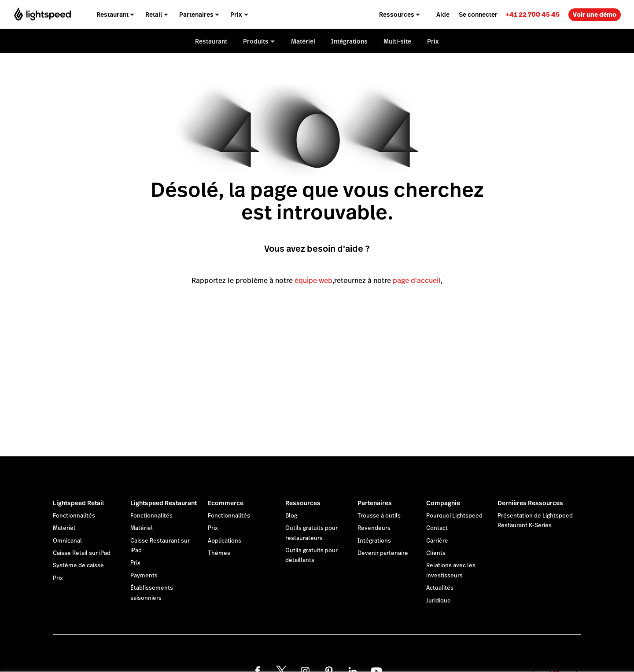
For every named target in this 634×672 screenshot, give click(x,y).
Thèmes (219, 553)
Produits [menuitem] (256, 41)
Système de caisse (78, 566)
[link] (533, 14)
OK (555, 660)
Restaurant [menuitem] (112, 15)
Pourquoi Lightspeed (454, 516)
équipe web (313, 281)
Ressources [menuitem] (397, 15)
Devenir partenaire (383, 553)
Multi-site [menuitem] (397, 41)
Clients (436, 553)
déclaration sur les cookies (363, 655)
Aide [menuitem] (443, 15)
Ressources (303, 503)
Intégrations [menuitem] (349, 41)
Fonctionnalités (74, 516)
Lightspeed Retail (78, 503)
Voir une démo (595, 15)
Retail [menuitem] (154, 15)
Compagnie (443, 503)
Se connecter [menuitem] (478, 15)
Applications (225, 541)
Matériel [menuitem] (303, 41)
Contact (437, 528)
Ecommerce (226, 503)
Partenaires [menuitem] (196, 15)
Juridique (439, 601)
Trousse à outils (379, 516)
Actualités (440, 588)
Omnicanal (67, 541)
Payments (144, 576)
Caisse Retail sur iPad (82, 553)
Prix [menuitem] (236, 15)
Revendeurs (374, 528)
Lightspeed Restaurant (164, 503)
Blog (291, 516)
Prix (58, 578)
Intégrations (374, 541)
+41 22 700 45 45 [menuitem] (533, 14)
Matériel (64, 528)
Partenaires (375, 503)
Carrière (437, 541)
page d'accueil (417, 281)
